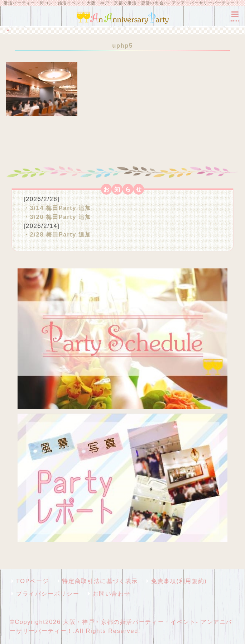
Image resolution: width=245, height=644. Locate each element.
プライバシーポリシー (48, 593)
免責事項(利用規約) (179, 581)
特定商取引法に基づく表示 (100, 581)
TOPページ (32, 581)
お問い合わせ (111, 593)
